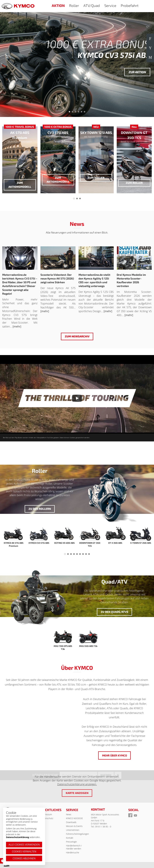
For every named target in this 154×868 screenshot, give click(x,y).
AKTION (58, 5)
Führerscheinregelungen (77, 834)
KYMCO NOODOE (74, 818)
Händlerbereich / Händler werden (74, 847)
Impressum (47, 814)
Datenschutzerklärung (18, 837)
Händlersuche (73, 852)
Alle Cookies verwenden (24, 845)
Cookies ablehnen (24, 858)
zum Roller (96, 178)
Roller (74, 5)
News (69, 814)
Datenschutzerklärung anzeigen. (77, 784)
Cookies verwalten (24, 852)
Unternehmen (73, 830)
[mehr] (17, 326)
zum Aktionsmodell (20, 185)
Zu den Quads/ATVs (114, 612)
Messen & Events (74, 826)
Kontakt (70, 838)
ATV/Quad (92, 5)
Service (110, 5)
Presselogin (71, 842)
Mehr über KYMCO (114, 755)
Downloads (71, 822)
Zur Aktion (137, 72)
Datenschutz (47, 818)
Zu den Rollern (40, 509)
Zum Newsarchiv (77, 336)
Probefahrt (130, 5)
